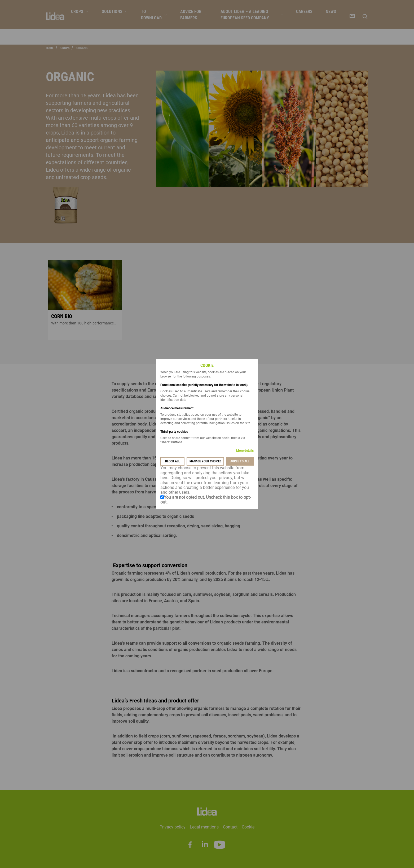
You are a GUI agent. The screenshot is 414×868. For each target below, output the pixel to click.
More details (245, 451)
